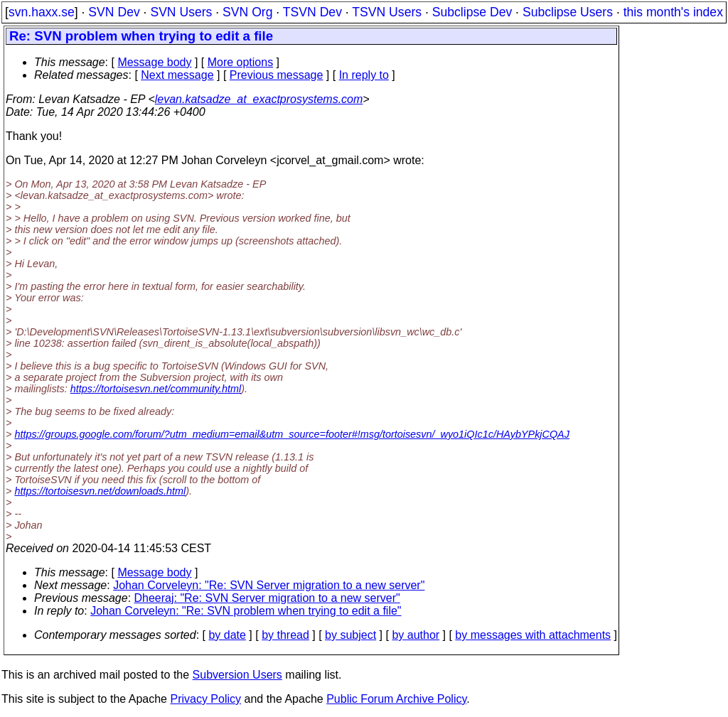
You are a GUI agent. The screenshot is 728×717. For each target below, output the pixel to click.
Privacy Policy (205, 699)
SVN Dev (114, 12)
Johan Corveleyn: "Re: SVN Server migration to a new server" (269, 585)
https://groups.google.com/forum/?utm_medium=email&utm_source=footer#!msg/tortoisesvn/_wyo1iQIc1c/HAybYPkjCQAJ (292, 434)
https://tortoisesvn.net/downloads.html (100, 491)
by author (416, 635)
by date (227, 635)
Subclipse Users (568, 12)
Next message (177, 75)
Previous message (277, 75)
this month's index (673, 12)
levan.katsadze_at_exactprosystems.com (259, 99)
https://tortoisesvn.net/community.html (156, 389)
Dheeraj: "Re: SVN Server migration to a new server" (267, 598)
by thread (285, 635)
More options (241, 62)
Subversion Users (237, 675)
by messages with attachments (533, 635)
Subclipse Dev (472, 12)
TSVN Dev (312, 12)
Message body (154, 62)
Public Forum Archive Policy (396, 699)
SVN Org (247, 12)
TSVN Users (387, 12)
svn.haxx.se (42, 12)
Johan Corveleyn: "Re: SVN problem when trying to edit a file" (246, 611)
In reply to (364, 75)
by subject (350, 635)
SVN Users (181, 12)
